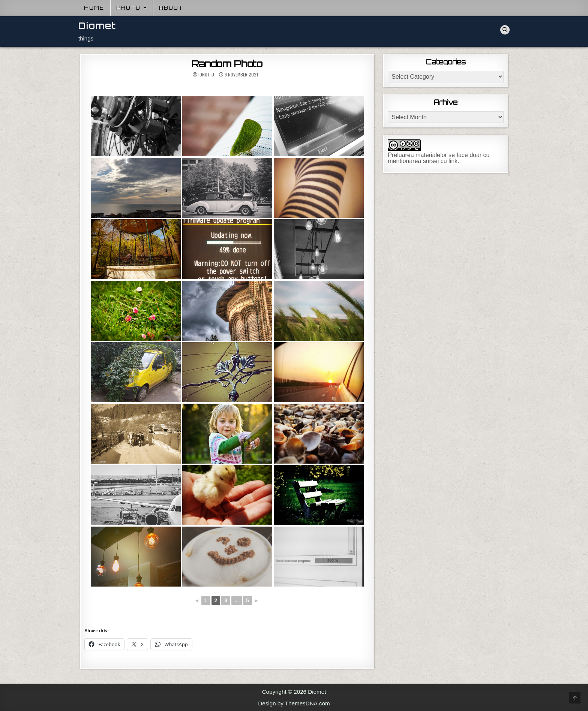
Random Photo (227, 64)
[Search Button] (505, 30)
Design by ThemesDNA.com (294, 703)
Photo (128, 8)
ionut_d (206, 75)
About (171, 8)
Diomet (97, 26)
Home (94, 8)
